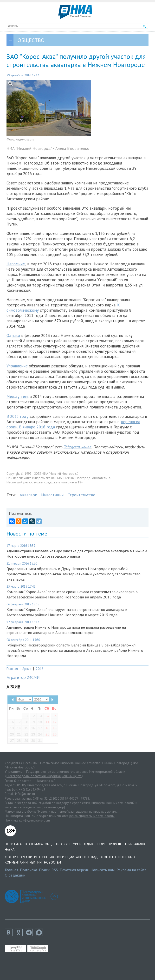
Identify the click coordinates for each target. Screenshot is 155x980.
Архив (27, 669)
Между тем (17, 396)
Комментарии (16, 862)
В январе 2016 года (37, 427)
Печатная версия (74, 870)
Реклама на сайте (132, 870)
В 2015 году (17, 416)
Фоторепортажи (19, 857)
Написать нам (103, 870)
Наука (10, 849)
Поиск (44, 870)
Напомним (16, 264)
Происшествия (120, 844)
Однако (13, 335)
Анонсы (83, 857)
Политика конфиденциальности (27, 820)
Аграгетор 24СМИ (23, 677)
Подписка (29, 870)
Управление (17, 366)
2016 (40, 669)
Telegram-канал (77, 447)
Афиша (140, 844)
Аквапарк (28, 495)
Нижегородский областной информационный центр (44, 776)
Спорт (101, 844)
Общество (53, 844)
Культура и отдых (79, 844)
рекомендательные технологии (92, 816)
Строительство (81, 495)
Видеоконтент (104, 857)
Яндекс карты (25, 139)
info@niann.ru (25, 794)
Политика (13, 844)
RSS (55, 870)
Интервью (127, 857)
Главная (12, 669)
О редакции (15, 875)
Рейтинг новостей (45, 862)
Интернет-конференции (54, 857)
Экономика (33, 844)
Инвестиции (52, 495)
